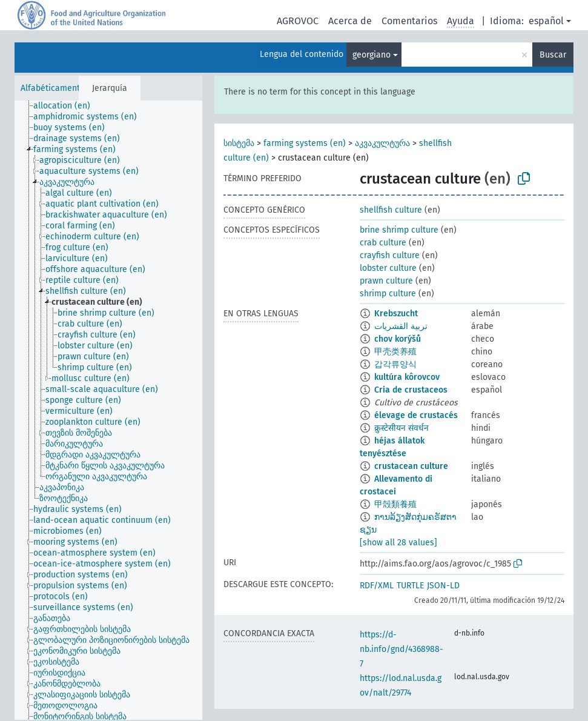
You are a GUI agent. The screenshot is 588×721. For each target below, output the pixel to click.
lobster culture (388, 268)
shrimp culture (388, 294)
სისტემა (239, 143)
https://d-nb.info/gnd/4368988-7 (401, 649)
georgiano (372, 55)
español (546, 21)
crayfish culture (390, 255)
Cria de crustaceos (411, 390)
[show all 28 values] (398, 543)
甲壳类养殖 (395, 352)
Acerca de (350, 21)
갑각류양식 (395, 364)
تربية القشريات (401, 326)
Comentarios (409, 21)
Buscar (553, 55)
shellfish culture (391, 210)
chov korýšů (398, 339)
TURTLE (410, 586)
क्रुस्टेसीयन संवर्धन (401, 428)
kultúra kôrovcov (407, 377)
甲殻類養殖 (395, 504)
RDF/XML (377, 586)
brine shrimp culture (399, 230)
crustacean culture (411, 466)
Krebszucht (396, 314)
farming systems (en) (305, 143)
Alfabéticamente (53, 88)
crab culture (383, 243)
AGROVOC (298, 21)
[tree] (108, 410)
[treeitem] (67, 106)
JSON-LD (443, 586)
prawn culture (386, 281)
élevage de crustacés (416, 415)
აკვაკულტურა (382, 143)
